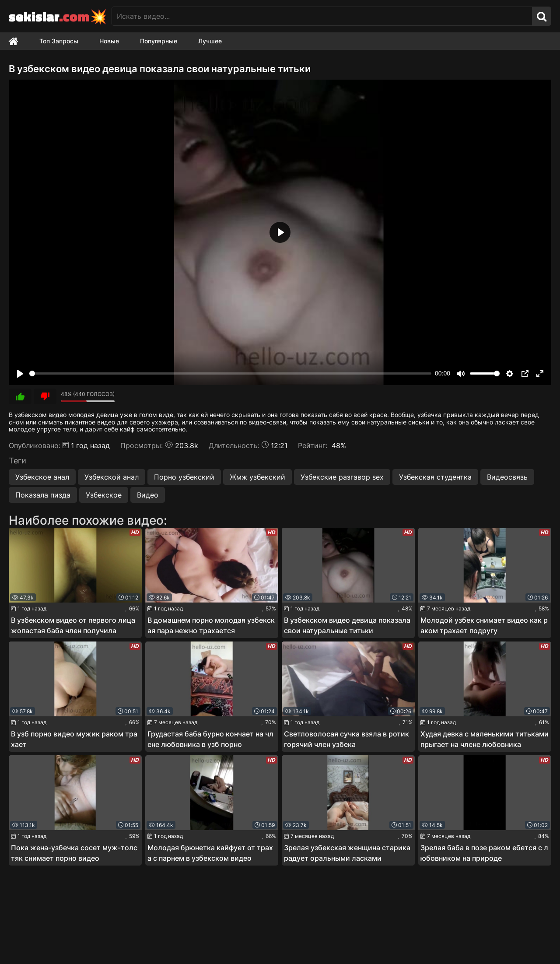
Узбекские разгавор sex (342, 477)
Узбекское (104, 495)
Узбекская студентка (435, 477)
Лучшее (210, 41)
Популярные (159, 41)
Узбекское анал (42, 477)
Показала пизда (43, 495)
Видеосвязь (507, 477)
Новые (109, 41)
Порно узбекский (184, 477)
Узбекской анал (112, 477)
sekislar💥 (58, 16)
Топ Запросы (59, 41)
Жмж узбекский (257, 477)
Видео (148, 495)
